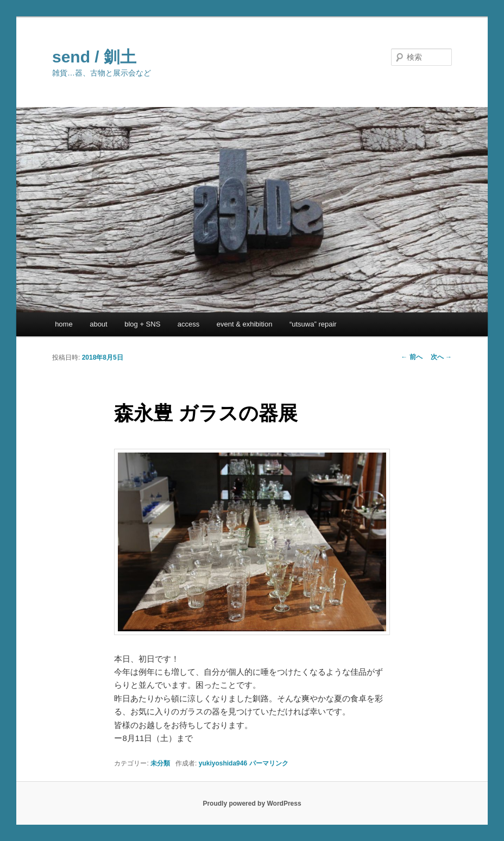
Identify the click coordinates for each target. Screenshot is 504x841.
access (188, 324)
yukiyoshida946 (223, 763)
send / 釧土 (94, 57)
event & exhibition (245, 324)
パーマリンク (269, 763)
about (99, 324)
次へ (441, 357)
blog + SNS (142, 324)
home (64, 324)
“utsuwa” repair (313, 324)
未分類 (160, 763)
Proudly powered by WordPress (252, 804)
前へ (411, 357)
